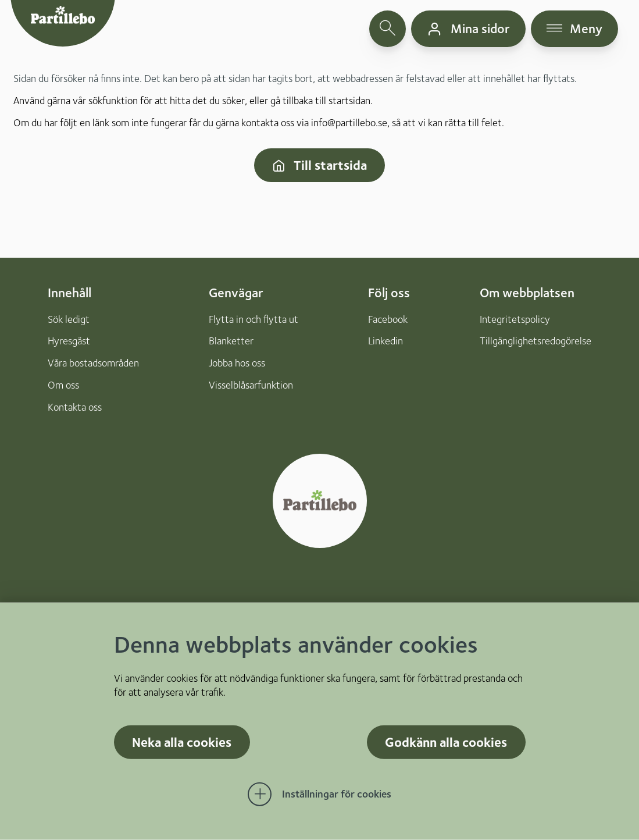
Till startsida (319, 165)
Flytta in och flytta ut (254, 319)
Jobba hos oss (237, 363)
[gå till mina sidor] (468, 29)
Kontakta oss (75, 407)
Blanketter (231, 341)
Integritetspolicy (515, 319)
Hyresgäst (69, 341)
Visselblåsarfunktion (251, 385)
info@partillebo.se (349, 122)
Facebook (388, 319)
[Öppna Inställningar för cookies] (320, 795)
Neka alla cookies (182, 742)
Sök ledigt (69, 319)
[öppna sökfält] (388, 29)
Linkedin (385, 341)
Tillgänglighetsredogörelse (536, 341)
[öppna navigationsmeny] (575, 29)
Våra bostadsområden (93, 363)
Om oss (63, 385)
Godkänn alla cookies (446, 742)
